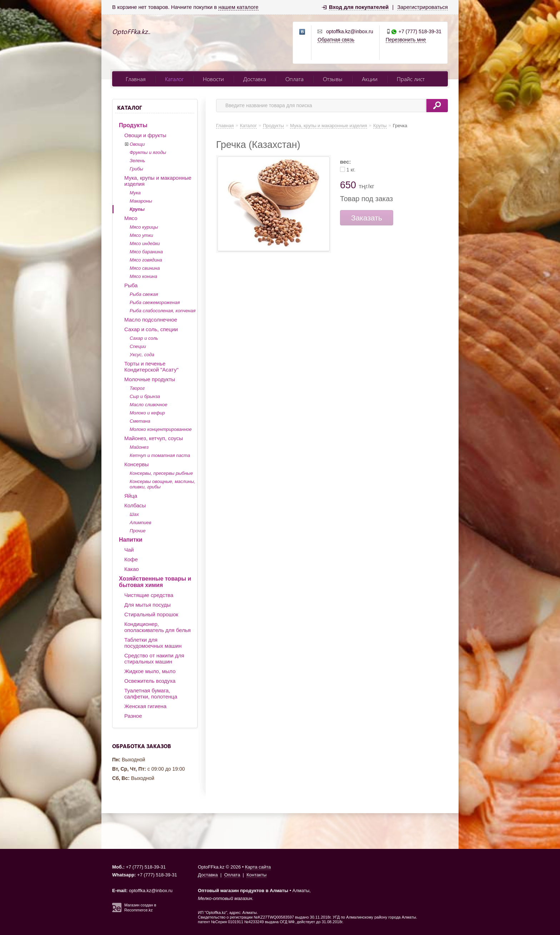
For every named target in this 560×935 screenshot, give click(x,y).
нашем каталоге (238, 7)
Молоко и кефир (147, 413)
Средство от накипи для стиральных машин (154, 658)
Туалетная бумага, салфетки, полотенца (151, 693)
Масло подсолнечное (151, 320)
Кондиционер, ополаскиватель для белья (157, 627)
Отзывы (333, 79)
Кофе (131, 559)
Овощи (137, 144)
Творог (137, 388)
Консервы (136, 464)
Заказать (367, 218)
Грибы (136, 169)
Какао (132, 569)
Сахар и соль (144, 338)
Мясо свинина (145, 268)
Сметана (140, 421)
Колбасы (135, 505)
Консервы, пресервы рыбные (161, 473)
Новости (213, 79)
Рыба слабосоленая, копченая (162, 311)
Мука (135, 193)
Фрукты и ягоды (148, 152)
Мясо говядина (146, 260)
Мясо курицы (144, 227)
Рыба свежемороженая (155, 302)
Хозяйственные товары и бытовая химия (155, 582)
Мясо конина (143, 276)
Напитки (131, 540)
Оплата (294, 79)
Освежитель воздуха (150, 681)
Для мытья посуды (147, 605)
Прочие (137, 531)
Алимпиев (141, 523)
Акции (370, 79)
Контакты (256, 875)
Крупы (137, 209)
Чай (129, 550)
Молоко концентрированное (161, 429)
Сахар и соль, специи (151, 329)
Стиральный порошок (151, 614)
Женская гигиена (145, 706)
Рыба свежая (144, 294)
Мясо (131, 218)
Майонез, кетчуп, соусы (154, 438)
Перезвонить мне (406, 40)
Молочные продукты (150, 379)
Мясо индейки (145, 243)
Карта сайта (258, 867)
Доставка (255, 79)
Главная (136, 79)
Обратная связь (336, 40)
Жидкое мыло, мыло (150, 671)
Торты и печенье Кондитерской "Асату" (151, 367)
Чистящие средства (149, 595)
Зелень (137, 161)
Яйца (131, 496)
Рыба (131, 285)
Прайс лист (411, 79)
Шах (134, 514)
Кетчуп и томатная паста (160, 455)
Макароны (141, 201)
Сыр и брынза (145, 396)
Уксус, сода (142, 355)
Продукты (133, 125)
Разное (133, 716)
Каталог (174, 79)
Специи (138, 346)
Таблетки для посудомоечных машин (153, 643)
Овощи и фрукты (145, 135)
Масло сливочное (148, 405)
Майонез (139, 447)
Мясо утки (141, 235)
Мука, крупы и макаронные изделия (158, 181)
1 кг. (351, 170)
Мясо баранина (146, 252)
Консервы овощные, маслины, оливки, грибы (162, 484)
